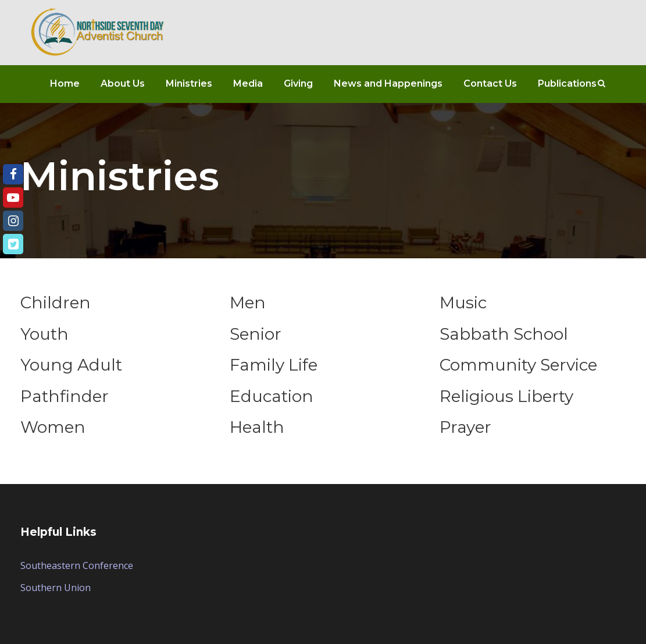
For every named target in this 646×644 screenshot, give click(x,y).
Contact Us (490, 83)
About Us (123, 83)
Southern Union (56, 588)
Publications (567, 83)
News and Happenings (388, 83)
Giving (298, 83)
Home (65, 83)
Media (248, 83)
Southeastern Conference (77, 565)
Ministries (189, 83)
